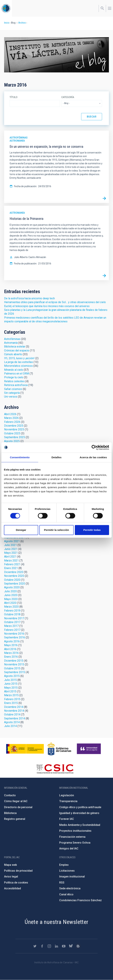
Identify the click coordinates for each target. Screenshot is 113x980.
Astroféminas (19, 138)
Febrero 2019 (12, 611)
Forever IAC (67, 819)
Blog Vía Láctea (56, 55)
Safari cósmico (13, 389)
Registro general (15, 819)
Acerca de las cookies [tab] (93, 457)
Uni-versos (11, 397)
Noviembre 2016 (14, 634)
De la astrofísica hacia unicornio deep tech (29, 298)
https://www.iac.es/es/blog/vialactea (78, 946)
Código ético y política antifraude (80, 807)
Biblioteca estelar (15, 347)
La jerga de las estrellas (18, 362)
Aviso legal (11, 877)
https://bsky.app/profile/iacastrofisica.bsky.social (71, 946)
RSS (62, 883)
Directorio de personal (18, 807)
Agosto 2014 (12, 722)
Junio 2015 (11, 684)
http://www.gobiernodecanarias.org (59, 749)
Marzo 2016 (11, 653)
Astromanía (17, 141)
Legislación (67, 795)
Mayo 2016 (11, 645)
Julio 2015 (10, 680)
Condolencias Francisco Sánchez (80, 900)
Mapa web (11, 865)
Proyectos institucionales (75, 831)
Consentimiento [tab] (20, 457)
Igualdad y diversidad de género (79, 813)
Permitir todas (92, 530)
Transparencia (68, 801)
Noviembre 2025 (14, 429)
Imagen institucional (72, 877)
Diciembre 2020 (14, 572)
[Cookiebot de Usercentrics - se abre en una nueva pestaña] (94, 447)
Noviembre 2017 (14, 618)
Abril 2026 (10, 414)
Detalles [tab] (56, 457)
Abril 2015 (10, 691)
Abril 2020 (10, 603)
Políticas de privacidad (18, 871)
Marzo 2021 (11, 561)
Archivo (22, 23)
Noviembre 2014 (14, 711)
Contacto (10, 795)
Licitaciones (67, 871)
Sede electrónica (70, 888)
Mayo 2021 (11, 553)
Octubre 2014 (12, 714)
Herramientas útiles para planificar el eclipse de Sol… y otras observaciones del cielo (55, 302)
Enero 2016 (11, 657)
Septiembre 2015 (15, 672)
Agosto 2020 (12, 587)
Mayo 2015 (11, 688)
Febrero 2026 (12, 422)
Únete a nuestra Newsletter (56, 922)
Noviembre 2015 (14, 664)
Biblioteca (10, 813)
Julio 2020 (10, 591)
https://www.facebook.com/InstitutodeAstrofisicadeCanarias (42, 946)
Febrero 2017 (12, 630)
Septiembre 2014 (15, 718)
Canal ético (66, 894)
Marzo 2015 (11, 695)
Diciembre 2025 (14, 426)
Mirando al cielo (14, 370)
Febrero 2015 (12, 699)
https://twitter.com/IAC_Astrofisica (35, 946)
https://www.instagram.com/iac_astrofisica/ (49, 946)
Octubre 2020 (12, 580)
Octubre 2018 (12, 614)
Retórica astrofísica (16, 385)
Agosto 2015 (12, 676)
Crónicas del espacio (17, 350)
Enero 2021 (11, 568)
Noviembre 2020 (14, 576)
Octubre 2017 (12, 622)
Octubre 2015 (12, 668)
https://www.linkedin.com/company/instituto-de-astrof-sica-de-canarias (56, 946)
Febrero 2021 (12, 564)
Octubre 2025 (12, 433)
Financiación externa (72, 837)
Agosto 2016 (12, 641)
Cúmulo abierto (13, 354)
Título (14, 97)
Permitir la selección (56, 530)
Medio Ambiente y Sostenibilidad (80, 825)
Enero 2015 (11, 703)
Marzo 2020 (11, 607)
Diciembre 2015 (14, 661)
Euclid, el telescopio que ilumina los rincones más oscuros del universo (47, 306)
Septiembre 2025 (15, 437)
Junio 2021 (11, 549)
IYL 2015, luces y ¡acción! (19, 358)
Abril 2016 (10, 649)
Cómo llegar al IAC (16, 801)
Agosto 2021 (12, 541)
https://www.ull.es (89, 749)
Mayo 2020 (11, 599)
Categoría (68, 97)
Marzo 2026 (11, 418)
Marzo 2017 (11, 626)
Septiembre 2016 (15, 637)
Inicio (7, 23)
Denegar (21, 530)
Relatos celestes (14, 381)
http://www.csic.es (55, 769)
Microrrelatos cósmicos (18, 366)
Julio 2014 (10, 726)
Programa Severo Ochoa (75, 843)
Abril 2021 (10, 557)
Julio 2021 (10, 545)
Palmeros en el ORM (17, 374)
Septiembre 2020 (15, 584)
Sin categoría (12, 393)
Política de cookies (16, 883)
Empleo (64, 865)
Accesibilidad (12, 888)
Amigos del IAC (69, 848)
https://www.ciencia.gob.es (25, 749)
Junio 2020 (11, 595)
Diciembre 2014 (14, 707)
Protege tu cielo (14, 377)
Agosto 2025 (12, 441)
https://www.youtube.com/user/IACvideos (64, 946)
